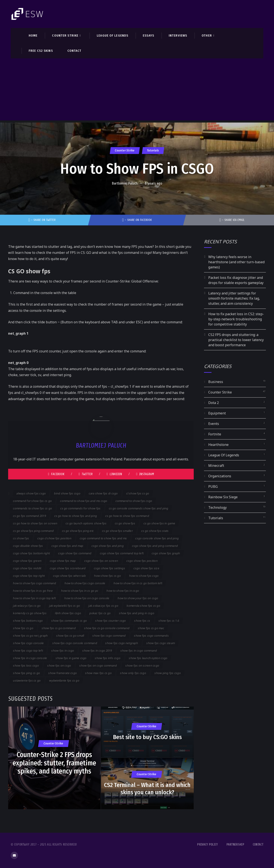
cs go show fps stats (155, 531)
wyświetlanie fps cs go (64, 680)
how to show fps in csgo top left (35, 598)
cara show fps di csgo (103, 493)
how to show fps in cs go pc (80, 591)
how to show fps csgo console (85, 583)
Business (216, 382)
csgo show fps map (63, 561)
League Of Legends (224, 455)
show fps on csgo (59, 665)
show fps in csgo (63, 651)
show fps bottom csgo (28, 621)
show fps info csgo (108, 658)
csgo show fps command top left (122, 553)
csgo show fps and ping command (155, 546)
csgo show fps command (75, 553)
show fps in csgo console (30, 658)
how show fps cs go (108, 576)
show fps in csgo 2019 (97, 651)
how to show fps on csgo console (87, 598)
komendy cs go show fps (30, 613)
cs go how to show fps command (127, 516)
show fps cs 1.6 (169, 621)
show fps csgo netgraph (122, 643)
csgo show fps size (146, 568)
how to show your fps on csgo (138, 598)
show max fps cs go (98, 673)
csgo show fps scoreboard (68, 568)
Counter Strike (125, 150)
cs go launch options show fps (86, 523)
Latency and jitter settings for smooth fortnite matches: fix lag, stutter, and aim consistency (234, 298)
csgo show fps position (142, 561)
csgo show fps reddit (27, 568)
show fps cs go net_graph (31, 636)
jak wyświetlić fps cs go (65, 606)
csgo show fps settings (110, 568)
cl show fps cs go (138, 493)
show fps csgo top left (28, 651)
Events (214, 424)
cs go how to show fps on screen (35, 523)
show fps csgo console (29, 643)
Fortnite (215, 434)
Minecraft (216, 466)
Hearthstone (218, 445)
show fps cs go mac (151, 628)
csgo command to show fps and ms (103, 538)
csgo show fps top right (29, 576)
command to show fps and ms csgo (84, 501)
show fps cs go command (59, 628)
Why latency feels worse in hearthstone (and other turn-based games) (236, 262)
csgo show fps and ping (108, 546)
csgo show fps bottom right (31, 553)
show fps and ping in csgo (136, 613)
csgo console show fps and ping (157, 538)
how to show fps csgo (144, 576)
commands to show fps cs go (33, 508)
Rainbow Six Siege (223, 497)
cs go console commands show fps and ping (139, 508)
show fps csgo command (109, 636)
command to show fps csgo (134, 501)
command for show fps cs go (32, 501)
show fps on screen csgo (142, 665)
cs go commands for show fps (81, 508)
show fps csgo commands (151, 636)
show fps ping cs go (27, 673)
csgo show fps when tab (69, 576)
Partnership (235, 845)
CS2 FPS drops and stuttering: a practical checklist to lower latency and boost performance (236, 340)
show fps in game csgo (71, 658)
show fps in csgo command (139, 651)
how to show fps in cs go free (33, 591)
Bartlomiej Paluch (125, 183)
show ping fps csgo (168, 673)
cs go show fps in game (159, 523)
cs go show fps (125, 523)
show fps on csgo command (98, 665)
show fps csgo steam (161, 643)
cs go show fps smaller (118, 531)
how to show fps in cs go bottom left (138, 583)
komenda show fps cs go (144, 606)
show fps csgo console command (75, 643)
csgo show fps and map (68, 546)
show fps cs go (23, 628)
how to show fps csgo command (35, 583)
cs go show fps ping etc (78, 531)
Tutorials (153, 150)
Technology (217, 507)
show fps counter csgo (110, 621)
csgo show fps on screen (101, 561)
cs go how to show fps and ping (76, 516)
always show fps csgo (31, 493)
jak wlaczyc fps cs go (27, 606)
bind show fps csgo (67, 493)
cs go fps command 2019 (30, 516)
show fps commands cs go (69, 621)
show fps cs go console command (107, 628)
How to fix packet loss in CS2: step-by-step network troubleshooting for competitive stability (236, 319)
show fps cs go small (70, 636)
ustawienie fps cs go (27, 680)
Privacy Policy (207, 845)
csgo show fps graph (166, 553)
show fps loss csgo (26, 665)
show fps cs (142, 621)
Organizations (220, 476)
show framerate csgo (63, 673)
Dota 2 (214, 403)
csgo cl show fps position (54, 538)
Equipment (217, 413)
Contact (258, 845)
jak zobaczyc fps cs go (103, 606)
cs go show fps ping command (34, 531)
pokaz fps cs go (100, 613)
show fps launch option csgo (148, 658)
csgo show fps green (27, 561)
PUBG (213, 486)
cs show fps (21, 538)
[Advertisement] (137, 90)
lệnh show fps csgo (68, 613)
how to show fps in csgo (123, 591)
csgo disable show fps (28, 546)
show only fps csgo (133, 673)
